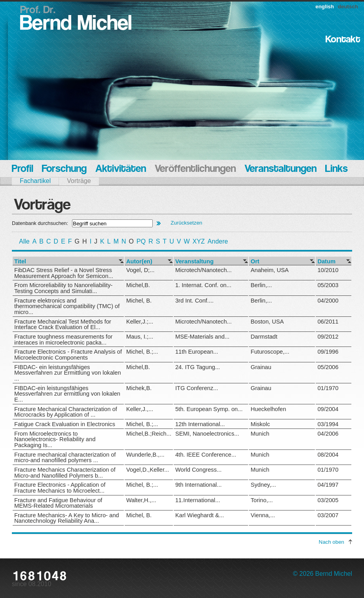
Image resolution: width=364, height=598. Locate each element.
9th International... (198, 485)
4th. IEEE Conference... (206, 455)
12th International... (200, 424)
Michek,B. (139, 388)
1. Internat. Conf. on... (203, 285)
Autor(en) (139, 262)
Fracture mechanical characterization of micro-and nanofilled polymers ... (65, 458)
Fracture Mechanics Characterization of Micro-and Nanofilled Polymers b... (65, 473)
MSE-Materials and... (202, 337)
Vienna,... (263, 515)
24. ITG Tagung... (198, 367)
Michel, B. (139, 301)
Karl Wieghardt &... (200, 515)
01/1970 (328, 388)
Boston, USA (267, 322)
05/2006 (328, 367)
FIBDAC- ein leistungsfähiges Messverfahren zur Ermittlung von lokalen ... (68, 373)
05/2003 (328, 285)
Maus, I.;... (140, 337)
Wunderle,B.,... (145, 455)
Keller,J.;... (140, 322)
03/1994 (328, 424)
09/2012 (328, 337)
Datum (326, 262)
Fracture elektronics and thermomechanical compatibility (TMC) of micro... (67, 306)
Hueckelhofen (268, 409)
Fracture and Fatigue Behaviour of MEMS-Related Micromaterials (58, 503)
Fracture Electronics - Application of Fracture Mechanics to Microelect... (60, 488)
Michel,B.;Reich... (149, 434)
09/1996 (328, 352)
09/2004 (328, 409)
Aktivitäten (121, 169)
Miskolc (260, 424)
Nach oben (332, 542)
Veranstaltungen (281, 169)
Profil (23, 169)
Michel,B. (138, 285)
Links (337, 169)
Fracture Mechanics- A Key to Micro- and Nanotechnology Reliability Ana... (67, 518)
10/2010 (328, 270)
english (325, 7)
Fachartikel (35, 181)
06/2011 (328, 322)
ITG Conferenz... (197, 388)
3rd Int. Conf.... (194, 301)
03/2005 (328, 500)
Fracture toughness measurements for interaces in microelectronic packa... (63, 340)
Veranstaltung (194, 262)
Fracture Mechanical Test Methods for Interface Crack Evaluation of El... (63, 325)
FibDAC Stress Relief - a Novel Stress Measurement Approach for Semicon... (64, 273)
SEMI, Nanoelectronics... (207, 434)
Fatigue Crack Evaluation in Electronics (65, 424)
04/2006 (328, 434)
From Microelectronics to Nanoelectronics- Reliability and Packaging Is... (55, 439)
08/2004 (328, 455)
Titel (20, 262)
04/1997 (328, 485)
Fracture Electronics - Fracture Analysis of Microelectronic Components (68, 355)
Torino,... (262, 500)
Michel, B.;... (142, 352)
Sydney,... (263, 485)
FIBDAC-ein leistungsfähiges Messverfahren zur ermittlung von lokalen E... (67, 394)
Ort (255, 262)
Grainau (261, 367)
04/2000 (328, 301)
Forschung (64, 169)
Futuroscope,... (270, 352)
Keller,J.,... (140, 409)
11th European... (197, 352)
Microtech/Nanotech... (204, 270)
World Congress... (198, 470)
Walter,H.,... (141, 500)
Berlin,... (261, 285)
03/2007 (328, 515)
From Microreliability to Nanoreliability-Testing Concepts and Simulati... (63, 288)
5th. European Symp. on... (209, 409)
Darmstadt (264, 337)
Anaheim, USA (269, 270)
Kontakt (343, 40)
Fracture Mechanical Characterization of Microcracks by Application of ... (66, 412)
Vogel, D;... (140, 270)
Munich (260, 434)
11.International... (198, 500)
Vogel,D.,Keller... (148, 470)
